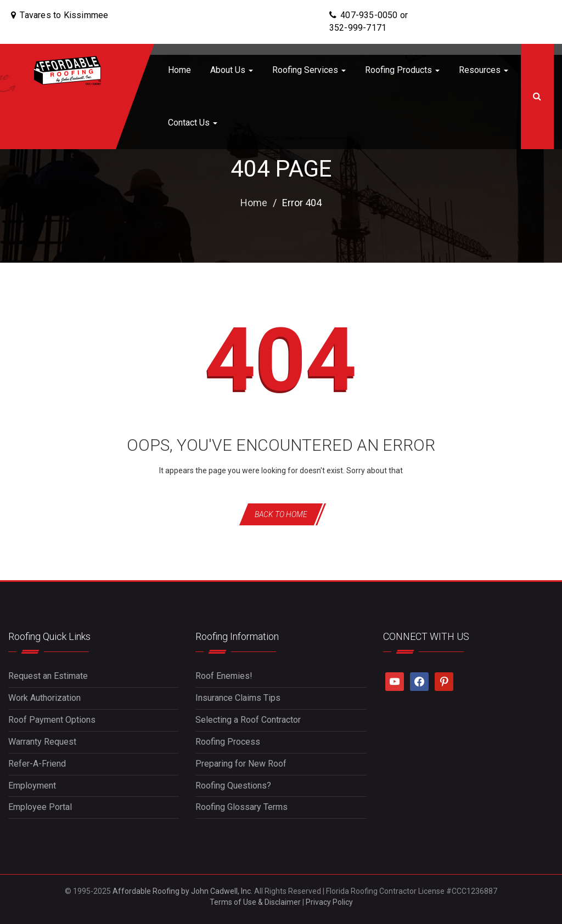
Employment (32, 786)
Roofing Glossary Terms (241, 807)
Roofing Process (228, 742)
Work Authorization (44, 698)
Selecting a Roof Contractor (248, 720)
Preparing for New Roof (241, 764)
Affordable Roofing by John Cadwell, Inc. (182, 891)
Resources (484, 70)
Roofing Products (402, 70)
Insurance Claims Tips (238, 698)
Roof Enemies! (224, 676)
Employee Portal (40, 807)
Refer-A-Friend (37, 764)
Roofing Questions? (233, 786)
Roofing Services (309, 70)
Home (179, 70)
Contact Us (193, 123)
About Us (232, 70)
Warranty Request (42, 742)
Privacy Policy (329, 902)
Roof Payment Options (52, 720)
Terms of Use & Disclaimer (255, 902)
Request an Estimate (48, 676)
